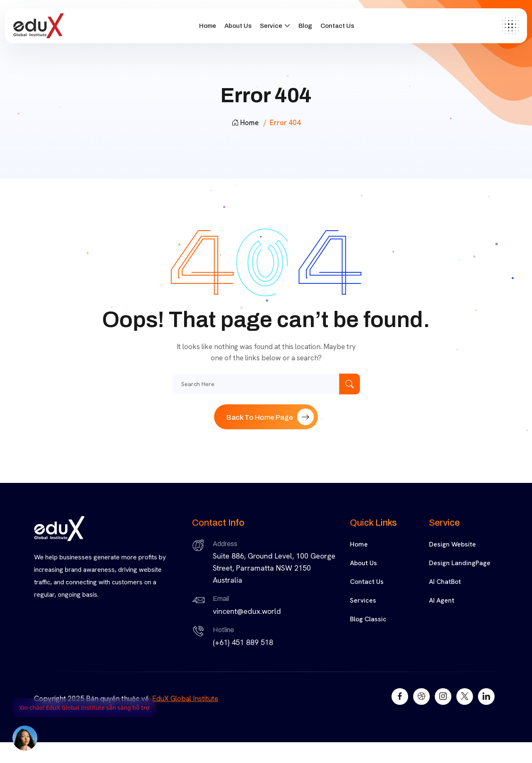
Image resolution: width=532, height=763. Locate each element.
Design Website (452, 544)
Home (208, 26)
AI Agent (442, 600)
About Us (238, 26)
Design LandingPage (460, 563)
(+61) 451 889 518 (243, 642)
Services (363, 600)
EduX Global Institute (185, 699)
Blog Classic (368, 619)
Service (271, 26)
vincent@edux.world (247, 611)
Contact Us (337, 26)
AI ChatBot (445, 582)
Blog (305, 26)
